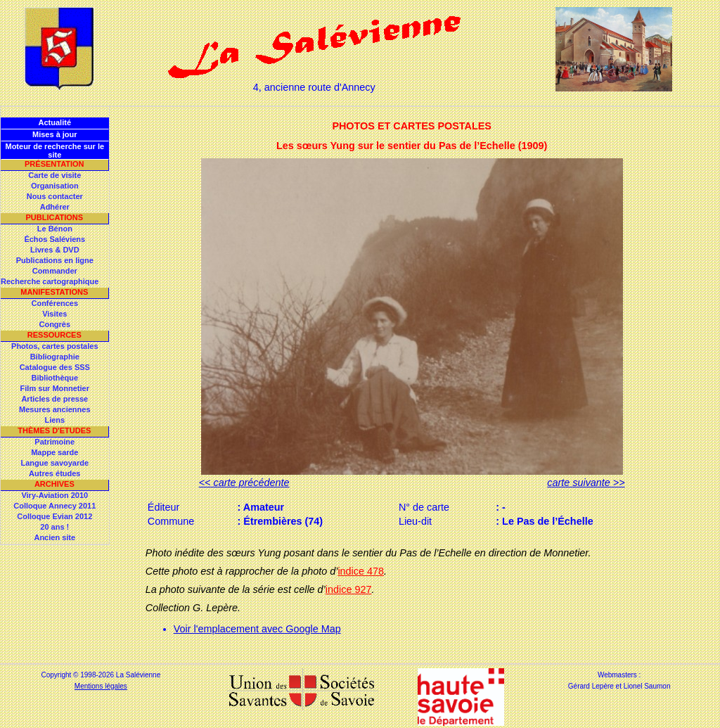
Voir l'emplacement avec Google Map (257, 629)
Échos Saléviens (54, 239)
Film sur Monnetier (55, 388)
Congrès (54, 324)
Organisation (55, 186)
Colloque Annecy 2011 (54, 506)
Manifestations (54, 292)
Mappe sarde (54, 452)
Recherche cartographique (50, 281)
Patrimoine (54, 442)
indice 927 (349, 589)
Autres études (54, 473)
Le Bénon (55, 229)
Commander (55, 271)
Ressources (54, 335)
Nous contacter (55, 196)
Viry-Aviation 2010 (54, 495)
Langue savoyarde (55, 463)
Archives (54, 484)
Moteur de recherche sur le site (54, 151)
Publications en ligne (55, 260)
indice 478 (361, 571)
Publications (54, 217)
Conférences (54, 303)
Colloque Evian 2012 (54, 516)
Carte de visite (54, 175)
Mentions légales (101, 686)
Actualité (55, 122)
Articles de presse (54, 399)
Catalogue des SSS (55, 367)
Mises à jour (55, 134)
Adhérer (55, 207)
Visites (54, 314)
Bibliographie (55, 357)
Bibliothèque (54, 378)
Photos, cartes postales (55, 346)
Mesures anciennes (55, 409)
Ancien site (54, 537)
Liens (54, 420)
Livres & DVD (55, 250)
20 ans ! (54, 527)
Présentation (54, 164)
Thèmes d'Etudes (54, 430)
